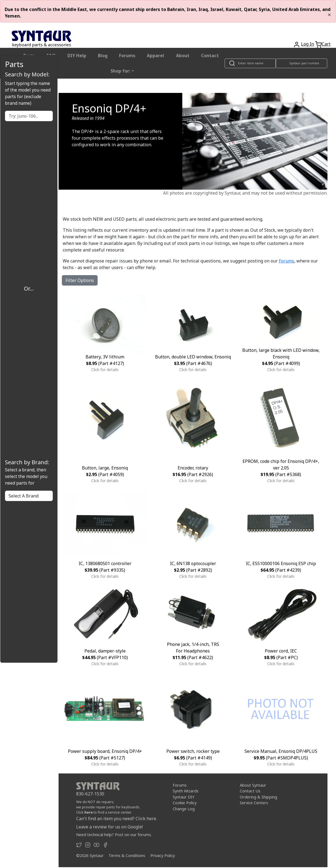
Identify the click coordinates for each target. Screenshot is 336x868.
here (89, 812)
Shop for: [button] (120, 71)
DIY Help (77, 56)
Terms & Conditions (127, 855)
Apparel (155, 56)
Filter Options (80, 280)
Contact (210, 56)
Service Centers (254, 803)
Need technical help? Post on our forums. (114, 835)
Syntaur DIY (184, 797)
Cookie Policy (185, 803)
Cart (326, 44)
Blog (103, 56)
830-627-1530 (90, 794)
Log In (308, 44)
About (183, 56)
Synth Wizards (186, 791)
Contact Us (250, 791)
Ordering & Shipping (258, 797)
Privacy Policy (163, 855)
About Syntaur (253, 785)
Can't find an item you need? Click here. (117, 819)
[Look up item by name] (250, 63)
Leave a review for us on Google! (109, 827)
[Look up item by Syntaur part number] (302, 63)
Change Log (184, 809)
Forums (127, 56)
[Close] (329, 15)
